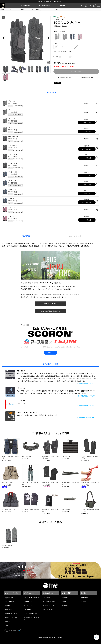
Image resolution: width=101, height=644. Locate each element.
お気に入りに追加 (87, 78)
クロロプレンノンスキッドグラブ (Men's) (50, 457)
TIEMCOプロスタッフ (50, 606)
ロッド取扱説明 (10, 602)
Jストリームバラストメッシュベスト (11, 457)
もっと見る (50, 353)
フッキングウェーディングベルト (70, 484)
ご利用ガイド (28, 602)
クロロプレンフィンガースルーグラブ (90, 457)
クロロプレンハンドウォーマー (50, 483)
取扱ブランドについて (11, 617)
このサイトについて (30, 610)
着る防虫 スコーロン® (27, 10)
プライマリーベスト (7, 483)
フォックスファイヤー (12, 10)
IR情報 (64, 602)
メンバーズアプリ (29, 606)
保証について (9, 598)
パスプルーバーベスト (8, 509)
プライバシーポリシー (30, 613)
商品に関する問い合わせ (65, 78)
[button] (4, 38)
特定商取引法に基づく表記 (32, 618)
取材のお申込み (86, 598)
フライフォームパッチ (68, 456)
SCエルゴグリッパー (8, 545)
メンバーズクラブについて (32, 598)
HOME (2, 10)
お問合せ (8, 621)
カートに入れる (87, 122)
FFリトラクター (66, 509)
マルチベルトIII (26, 456)
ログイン (84, 602)
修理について (9, 610)
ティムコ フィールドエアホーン (90, 483)
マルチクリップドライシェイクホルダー (50, 510)
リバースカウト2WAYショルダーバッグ (90, 510)
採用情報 (65, 606)
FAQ (6, 625)
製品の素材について (11, 613)
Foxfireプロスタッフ (49, 610)
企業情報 (65, 598)
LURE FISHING (44, 6)
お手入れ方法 (9, 606)
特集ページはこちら (50, 304)
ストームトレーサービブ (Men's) (31, 484)
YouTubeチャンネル (49, 602)
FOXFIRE (62, 6)
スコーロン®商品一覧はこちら (50, 311)
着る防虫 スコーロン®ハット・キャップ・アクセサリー (49, 10)
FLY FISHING (26, 6)
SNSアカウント (47, 598)
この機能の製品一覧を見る (87, 384)
